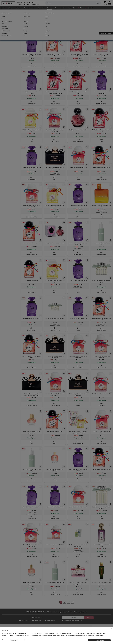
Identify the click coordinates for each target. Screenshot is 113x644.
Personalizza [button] (14, 640)
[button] (112, 629)
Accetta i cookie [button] (99, 640)
